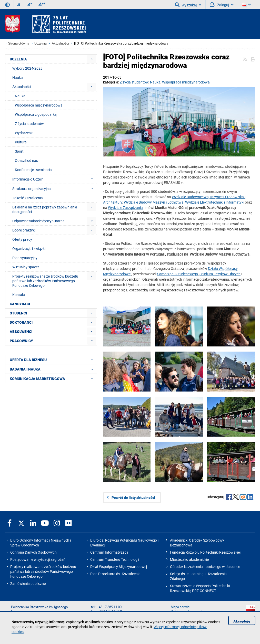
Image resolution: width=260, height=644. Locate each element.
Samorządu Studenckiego (178, 274)
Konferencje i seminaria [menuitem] (33, 170)
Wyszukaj (188, 5)
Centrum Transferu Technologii (115, 559)
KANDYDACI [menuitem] (20, 304)
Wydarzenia (24, 133)
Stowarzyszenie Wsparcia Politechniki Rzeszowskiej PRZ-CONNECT (200, 588)
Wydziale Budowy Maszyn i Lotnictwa (154, 202)
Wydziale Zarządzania (125, 208)
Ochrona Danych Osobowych (33, 552)
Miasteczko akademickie (189, 559)
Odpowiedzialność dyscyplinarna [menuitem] (38, 221)
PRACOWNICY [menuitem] (21, 341)
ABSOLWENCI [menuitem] (21, 332)
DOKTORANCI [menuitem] (21, 322)
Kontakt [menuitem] (19, 295)
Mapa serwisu (181, 607)
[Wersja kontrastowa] (7, 5)
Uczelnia (41, 43)
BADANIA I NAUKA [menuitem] (53, 369)
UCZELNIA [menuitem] (18, 59)
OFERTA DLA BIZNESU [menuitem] (53, 360)
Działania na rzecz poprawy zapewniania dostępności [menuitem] (45, 209)
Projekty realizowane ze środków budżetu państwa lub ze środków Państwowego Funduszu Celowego (43, 571)
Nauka (155, 82)
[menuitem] (92, 59)
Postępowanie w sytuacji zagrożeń (38, 559)
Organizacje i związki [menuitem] (29, 249)
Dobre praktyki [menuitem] (24, 230)
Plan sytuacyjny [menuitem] (25, 258)
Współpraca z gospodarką (36, 114)
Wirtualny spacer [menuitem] (26, 267)
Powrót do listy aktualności (133, 498)
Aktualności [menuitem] (22, 87)
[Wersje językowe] (246, 5)
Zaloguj (222, 5)
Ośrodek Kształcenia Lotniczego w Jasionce (205, 567)
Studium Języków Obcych (220, 274)
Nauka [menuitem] (18, 77)
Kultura (21, 142)
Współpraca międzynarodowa (186, 82)
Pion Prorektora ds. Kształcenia (115, 574)
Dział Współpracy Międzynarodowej (119, 567)
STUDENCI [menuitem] (18, 313)
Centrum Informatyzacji (109, 552)
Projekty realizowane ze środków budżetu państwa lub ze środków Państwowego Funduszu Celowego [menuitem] (45, 281)
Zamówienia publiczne (28, 583)
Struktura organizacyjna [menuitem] (54, 188)
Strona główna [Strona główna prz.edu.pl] (19, 43)
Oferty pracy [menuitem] (22, 239)
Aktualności (60, 43)
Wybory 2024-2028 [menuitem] (27, 68)
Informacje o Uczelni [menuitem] (54, 179)
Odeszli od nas (26, 160)
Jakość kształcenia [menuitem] (28, 198)
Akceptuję (242, 621)
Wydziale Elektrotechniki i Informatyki (215, 202)
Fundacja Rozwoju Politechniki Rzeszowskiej (205, 552)
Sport (19, 151)
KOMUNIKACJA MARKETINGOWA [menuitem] (53, 378)
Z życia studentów (134, 82)
